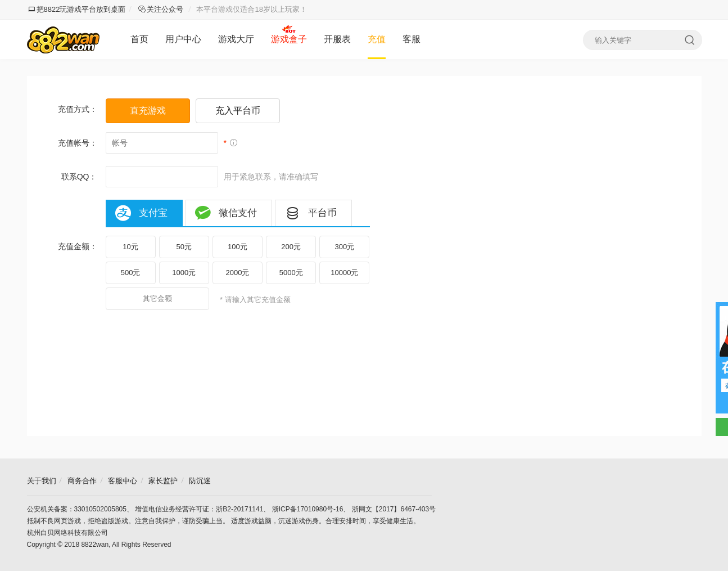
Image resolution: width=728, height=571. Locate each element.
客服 (412, 39)
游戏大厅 (236, 39)
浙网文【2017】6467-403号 (394, 509)
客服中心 (123, 481)
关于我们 (42, 481)
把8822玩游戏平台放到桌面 (77, 9)
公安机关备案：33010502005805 (77, 509)
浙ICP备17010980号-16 (308, 509)
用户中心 (183, 39)
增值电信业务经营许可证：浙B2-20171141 (199, 509)
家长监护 (163, 481)
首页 (139, 39)
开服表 (337, 39)
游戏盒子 (289, 39)
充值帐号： (78, 143)
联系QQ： (79, 177)
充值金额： (78, 246)
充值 (377, 39)
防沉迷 (200, 481)
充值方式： (78, 109)
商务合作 (82, 481)
